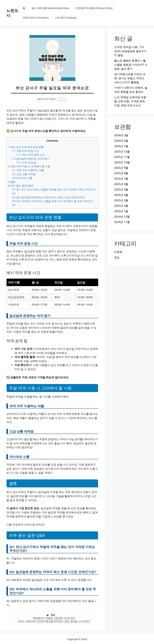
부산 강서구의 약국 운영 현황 (26, 147)
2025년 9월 (121, 168)
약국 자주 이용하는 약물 (28, 170)
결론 (12, 182)
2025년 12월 (122, 151)
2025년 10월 (122, 162)
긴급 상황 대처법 (24, 174)
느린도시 (12, 13)
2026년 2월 (121, 141)
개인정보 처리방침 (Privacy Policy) (94, 8)
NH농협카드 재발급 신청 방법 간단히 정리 (54, 618)
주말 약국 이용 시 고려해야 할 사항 (29, 166)
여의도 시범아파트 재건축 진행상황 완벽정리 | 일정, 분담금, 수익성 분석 (54, 621)
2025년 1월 (121, 211)
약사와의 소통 (22, 178)
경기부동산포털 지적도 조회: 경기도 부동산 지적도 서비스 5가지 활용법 (130, 78)
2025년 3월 (121, 200)
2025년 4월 (121, 195)
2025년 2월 (121, 206)
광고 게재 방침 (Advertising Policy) (50, 8)
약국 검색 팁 (26, 163)
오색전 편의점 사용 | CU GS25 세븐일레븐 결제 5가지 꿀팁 (130, 51)
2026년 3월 (121, 135)
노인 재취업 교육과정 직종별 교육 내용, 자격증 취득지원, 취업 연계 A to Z (130, 101)
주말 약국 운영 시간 (25, 151)
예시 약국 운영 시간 (30, 155)
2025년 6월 (121, 184)
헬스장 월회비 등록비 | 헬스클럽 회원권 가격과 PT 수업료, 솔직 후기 (131, 65)
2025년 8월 (121, 173)
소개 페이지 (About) (66, 18)
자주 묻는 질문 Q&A (21, 186)
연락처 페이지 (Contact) (36, 18)
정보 (53, 615)
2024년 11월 (122, 222)
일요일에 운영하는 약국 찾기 (31, 159)
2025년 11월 (122, 157)
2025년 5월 (121, 189)
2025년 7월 (121, 179)
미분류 (118, 252)
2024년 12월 (122, 217)
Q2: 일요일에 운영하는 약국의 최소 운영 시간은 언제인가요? (49, 197)
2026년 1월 (121, 146)
